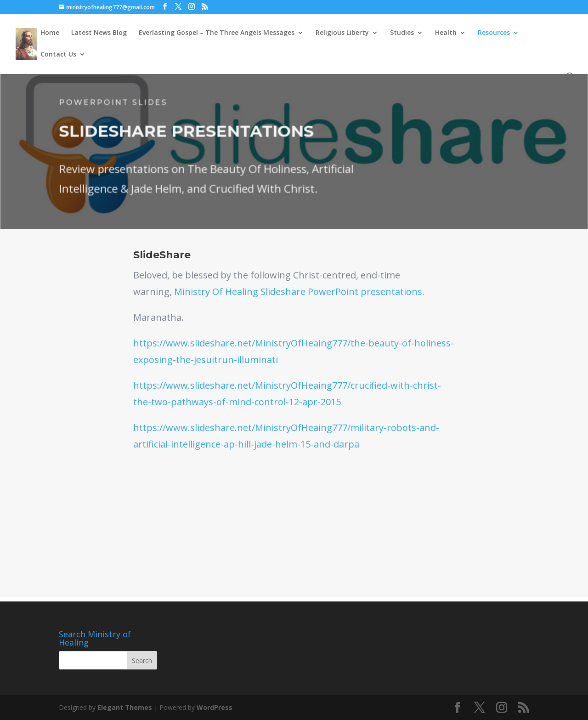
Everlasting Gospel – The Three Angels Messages (217, 33)
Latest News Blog (99, 33)
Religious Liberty (342, 33)
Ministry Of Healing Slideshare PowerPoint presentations (298, 292)
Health (446, 33)
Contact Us (58, 55)
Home (50, 33)
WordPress (215, 707)
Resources (494, 33)
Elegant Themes (125, 707)
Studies (402, 33)
